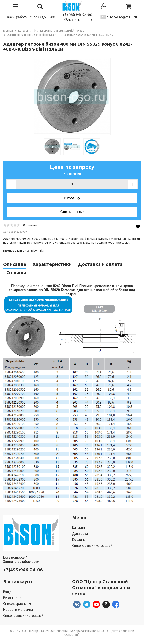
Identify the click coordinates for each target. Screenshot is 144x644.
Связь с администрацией (92, 545)
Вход (7, 592)
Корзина (79, 540)
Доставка (80, 534)
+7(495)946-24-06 (23, 570)
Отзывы (16, 273)
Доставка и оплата (100, 264)
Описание (15, 264)
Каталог (79, 528)
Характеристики (52, 264)
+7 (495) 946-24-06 (77, 15)
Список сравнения (18, 604)
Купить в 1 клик (72, 212)
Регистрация (13, 598)
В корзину (72, 198)
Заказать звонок (77, 20)
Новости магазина (18, 610)
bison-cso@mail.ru (122, 17)
